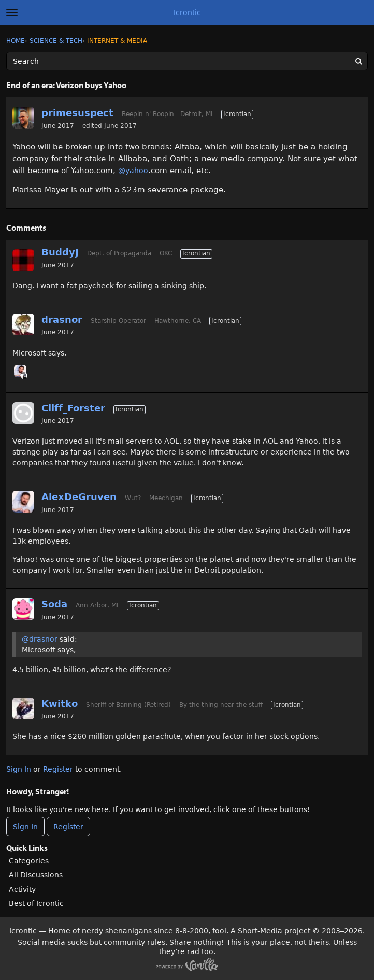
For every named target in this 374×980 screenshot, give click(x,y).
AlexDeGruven (79, 497)
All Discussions (36, 875)
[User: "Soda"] (23, 609)
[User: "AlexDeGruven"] (20, 371)
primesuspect (77, 113)
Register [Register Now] (68, 827)
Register (58, 769)
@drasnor (40, 639)
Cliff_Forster (73, 408)
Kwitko (60, 704)
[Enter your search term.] (187, 61)
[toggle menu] (12, 12)
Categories (29, 861)
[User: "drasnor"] (23, 324)
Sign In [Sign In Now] (25, 827)
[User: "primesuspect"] (23, 118)
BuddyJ (60, 252)
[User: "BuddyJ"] (23, 260)
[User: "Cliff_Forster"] (23, 413)
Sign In (19, 769)
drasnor (62, 319)
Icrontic (187, 12)
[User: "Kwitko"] (23, 708)
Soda (54, 604)
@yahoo (133, 171)
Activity (22, 889)
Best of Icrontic (36, 903)
